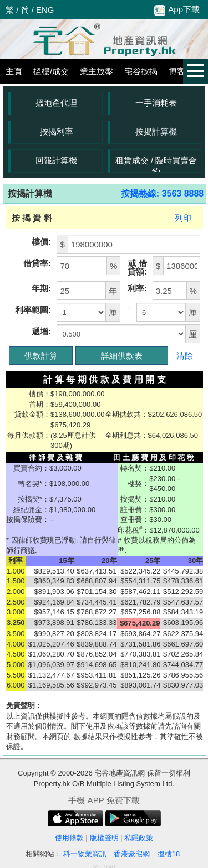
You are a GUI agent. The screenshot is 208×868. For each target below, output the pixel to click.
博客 (177, 71)
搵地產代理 (56, 103)
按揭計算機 (156, 131)
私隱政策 (139, 838)
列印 (183, 218)
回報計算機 (56, 160)
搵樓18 (169, 854)
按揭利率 (57, 131)
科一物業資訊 (85, 854)
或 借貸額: (137, 267)
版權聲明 (104, 838)
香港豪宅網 (132, 854)
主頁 (14, 71)
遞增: (41, 331)
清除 (185, 356)
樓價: (41, 242)
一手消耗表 (156, 103)
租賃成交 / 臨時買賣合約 (156, 164)
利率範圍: (33, 310)
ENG (45, 10)
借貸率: (37, 263)
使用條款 (69, 838)
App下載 (177, 10)
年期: (41, 288)
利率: (137, 288)
